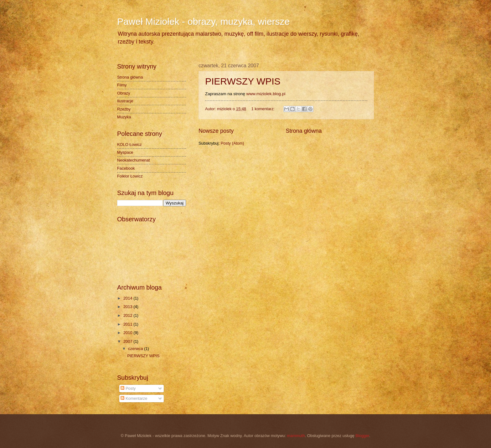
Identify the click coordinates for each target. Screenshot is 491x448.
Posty (128, 388)
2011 (128, 324)
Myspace (125, 152)
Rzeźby (124, 109)
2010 (128, 333)
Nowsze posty (216, 131)
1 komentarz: (263, 109)
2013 (128, 307)
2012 (128, 315)
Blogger (362, 436)
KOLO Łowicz (129, 144)
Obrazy (124, 93)
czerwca (136, 349)
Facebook (126, 168)
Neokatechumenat (134, 160)
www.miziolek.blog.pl (266, 94)
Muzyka (124, 117)
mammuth (296, 436)
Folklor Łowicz (130, 176)
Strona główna (304, 131)
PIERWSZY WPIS (243, 81)
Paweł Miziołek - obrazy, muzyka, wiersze (203, 21)
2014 (128, 298)
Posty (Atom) (232, 143)
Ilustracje (125, 101)
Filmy (122, 85)
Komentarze (134, 398)
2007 (128, 341)
